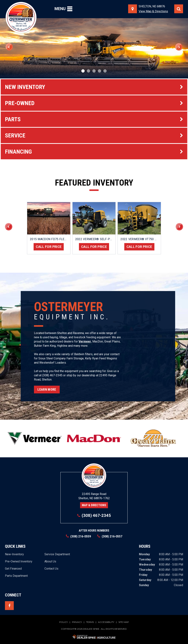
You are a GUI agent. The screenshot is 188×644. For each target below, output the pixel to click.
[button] (9, 47)
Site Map (124, 622)
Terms (90, 622)
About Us (50, 562)
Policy (64, 622)
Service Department (57, 554)
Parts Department (16, 576)
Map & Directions (94, 505)
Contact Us (51, 569)
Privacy (77, 622)
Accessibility (106, 622)
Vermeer (85, 341)
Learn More (47, 389)
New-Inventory (14, 554)
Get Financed (13, 569)
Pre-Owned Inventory (19, 562)
